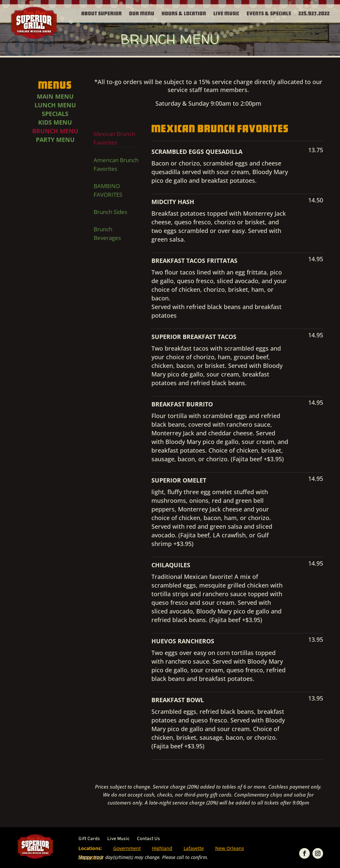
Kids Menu (55, 122)
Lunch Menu (55, 105)
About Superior (102, 13)
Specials (55, 114)
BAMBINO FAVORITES (108, 190)
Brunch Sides (110, 212)
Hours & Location (184, 13)
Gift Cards (89, 839)
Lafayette (194, 848)
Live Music (226, 13)
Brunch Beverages (107, 233)
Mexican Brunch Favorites (114, 138)
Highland (162, 848)
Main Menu (55, 96)
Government (127, 848)
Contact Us (148, 839)
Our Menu (142, 13)
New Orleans (230, 848)
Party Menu (55, 140)
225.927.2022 (314, 13)
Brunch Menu (55, 131)
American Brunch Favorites (116, 164)
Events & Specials (269, 13)
